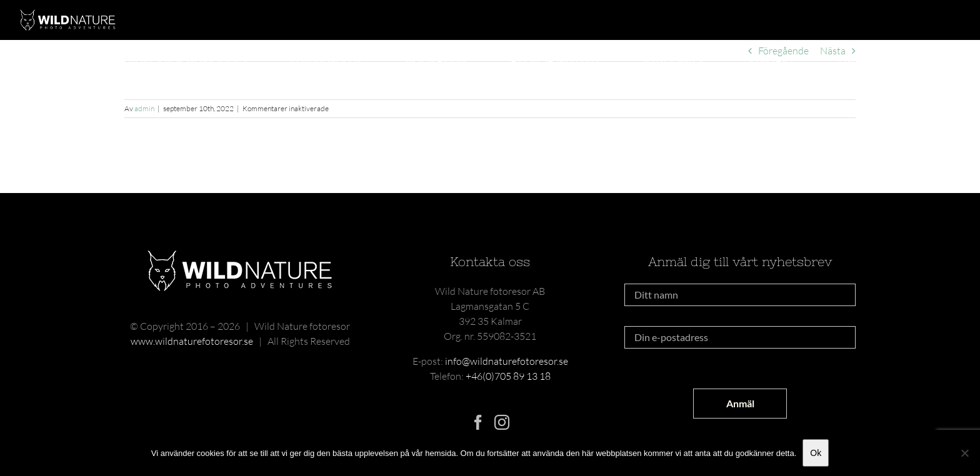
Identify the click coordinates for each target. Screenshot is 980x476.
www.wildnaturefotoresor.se (192, 341)
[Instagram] (502, 422)
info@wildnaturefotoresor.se (507, 361)
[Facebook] (478, 422)
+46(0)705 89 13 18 (508, 376)
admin (144, 108)
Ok (816, 453)
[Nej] (964, 453)
